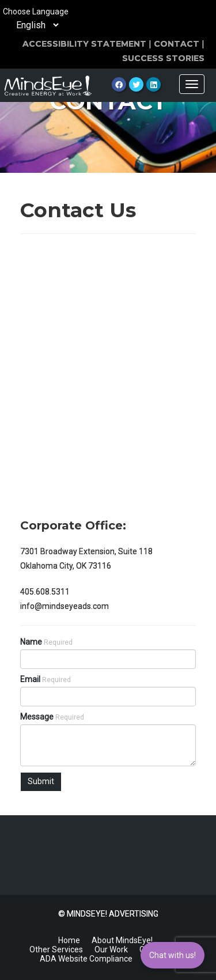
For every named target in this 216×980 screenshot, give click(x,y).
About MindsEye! (122, 940)
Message (52, 717)
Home (69, 940)
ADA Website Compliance (86, 959)
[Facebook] (119, 84)
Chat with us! (173, 955)
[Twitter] (136, 84)
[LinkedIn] (154, 84)
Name (46, 642)
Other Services (56, 949)
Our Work (111, 949)
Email (46, 679)
